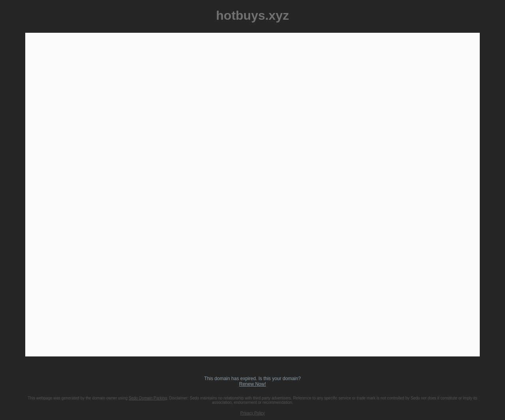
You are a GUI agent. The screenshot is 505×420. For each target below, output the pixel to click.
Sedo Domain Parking (148, 398)
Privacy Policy (252, 413)
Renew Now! (252, 384)
